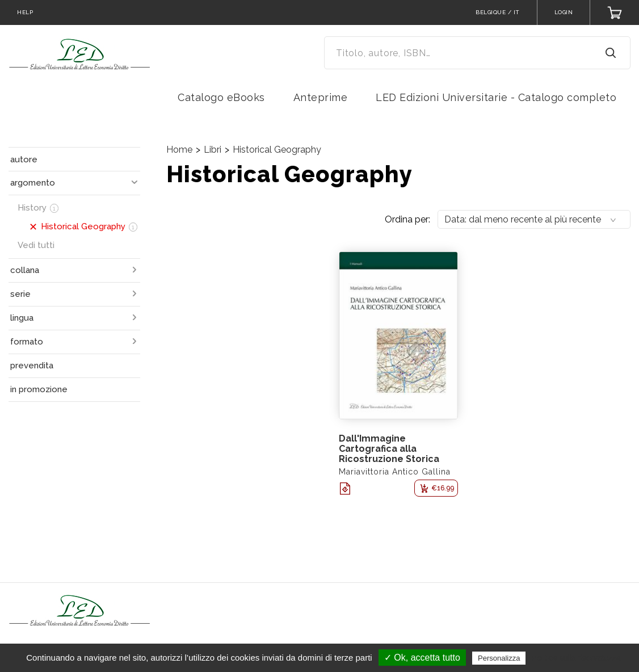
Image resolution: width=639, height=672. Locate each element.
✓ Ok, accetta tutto (422, 658)
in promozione (39, 389)
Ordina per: (407, 219)
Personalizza (499, 658)
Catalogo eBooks (221, 97)
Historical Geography (277, 150)
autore (24, 159)
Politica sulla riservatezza (576, 658)
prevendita (32, 366)
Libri (213, 150)
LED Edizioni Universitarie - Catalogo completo (496, 97)
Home (179, 150)
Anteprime (321, 97)
